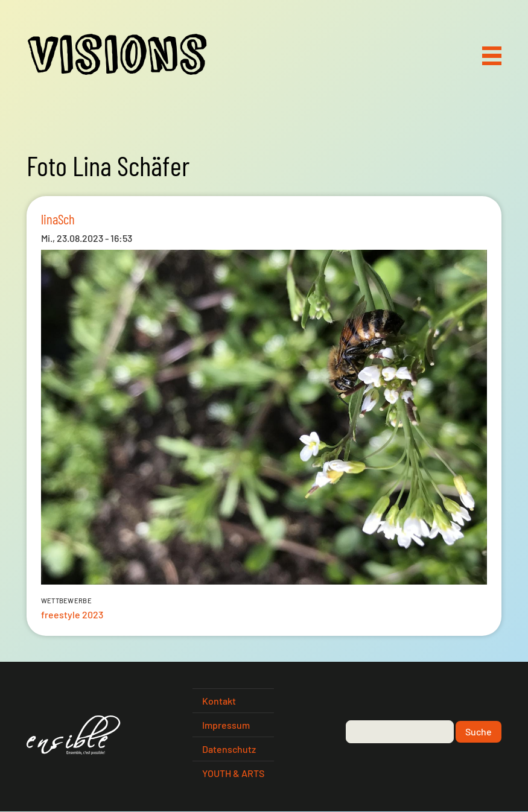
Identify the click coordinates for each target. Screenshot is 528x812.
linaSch (58, 219)
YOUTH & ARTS (233, 773)
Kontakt (219, 701)
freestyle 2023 (72, 614)
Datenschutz (229, 749)
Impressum (226, 725)
